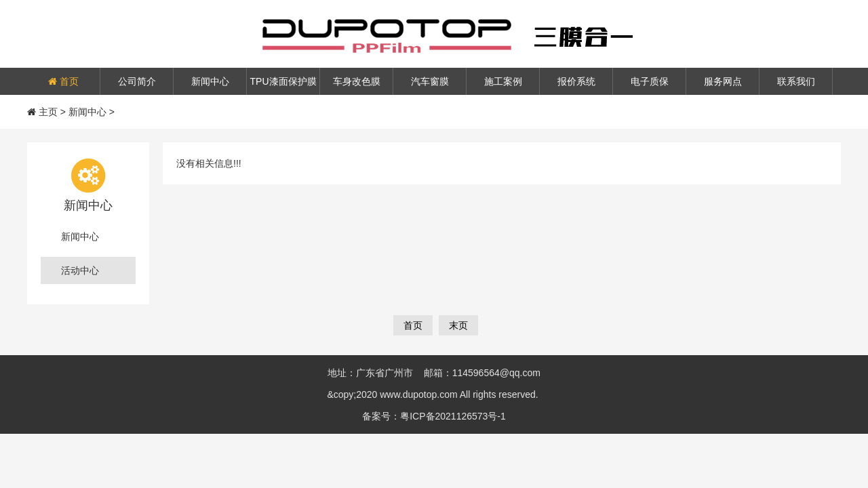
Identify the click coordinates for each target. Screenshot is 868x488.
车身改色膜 (357, 81)
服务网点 (723, 81)
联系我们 (796, 81)
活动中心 (80, 270)
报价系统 (576, 81)
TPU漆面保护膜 (283, 81)
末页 (458, 325)
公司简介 (137, 81)
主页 (48, 112)
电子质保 (650, 81)
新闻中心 (210, 81)
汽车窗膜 (430, 81)
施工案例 (503, 81)
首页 (63, 81)
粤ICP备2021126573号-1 (453, 416)
